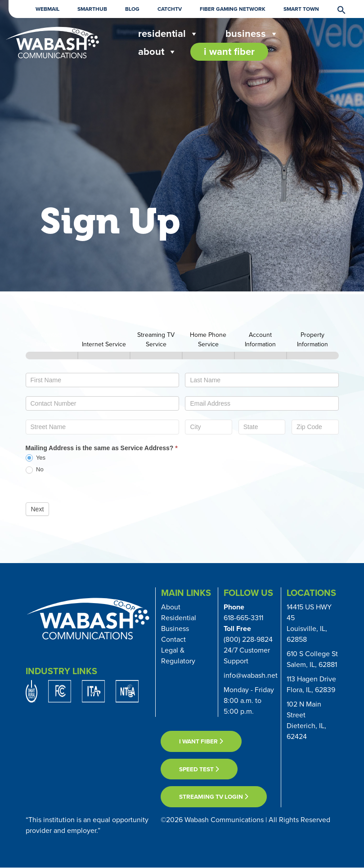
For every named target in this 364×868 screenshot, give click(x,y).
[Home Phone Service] (208, 356)
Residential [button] (168, 34)
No (35, 470)
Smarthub (92, 9)
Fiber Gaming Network (233, 9)
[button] (337, 9)
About (171, 607)
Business (252, 34)
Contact (173, 639)
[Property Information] (313, 356)
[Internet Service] (104, 356)
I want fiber (201, 741)
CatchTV (170, 9)
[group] (182, 343)
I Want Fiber (229, 51)
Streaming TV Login (214, 796)
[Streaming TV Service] (156, 356)
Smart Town (301, 9)
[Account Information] (261, 356)
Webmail (47, 9)
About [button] (157, 52)
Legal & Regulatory (178, 655)
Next (38, 509)
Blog (132, 9)
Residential (179, 618)
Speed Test (199, 769)
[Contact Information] (52, 356)
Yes (36, 458)
